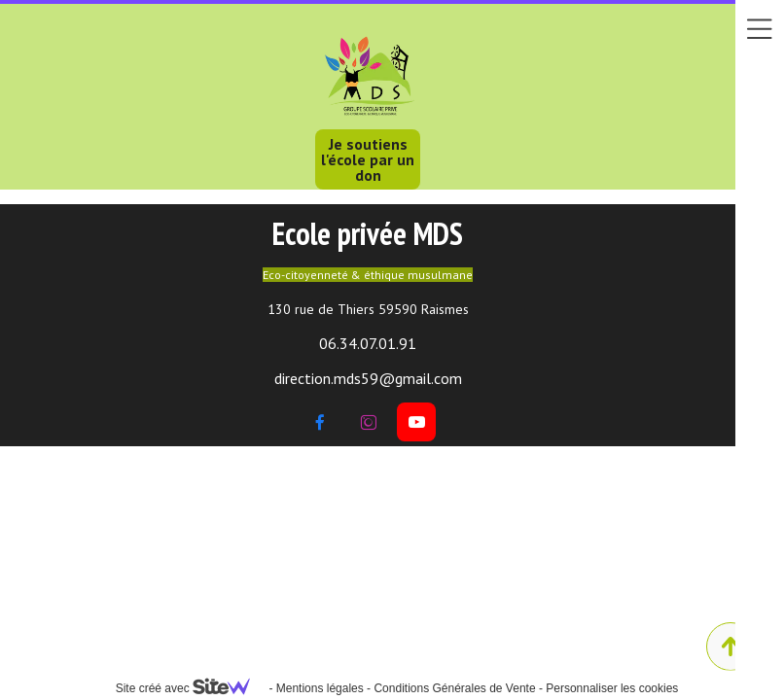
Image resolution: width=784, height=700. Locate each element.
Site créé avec (191, 688)
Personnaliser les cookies (612, 688)
